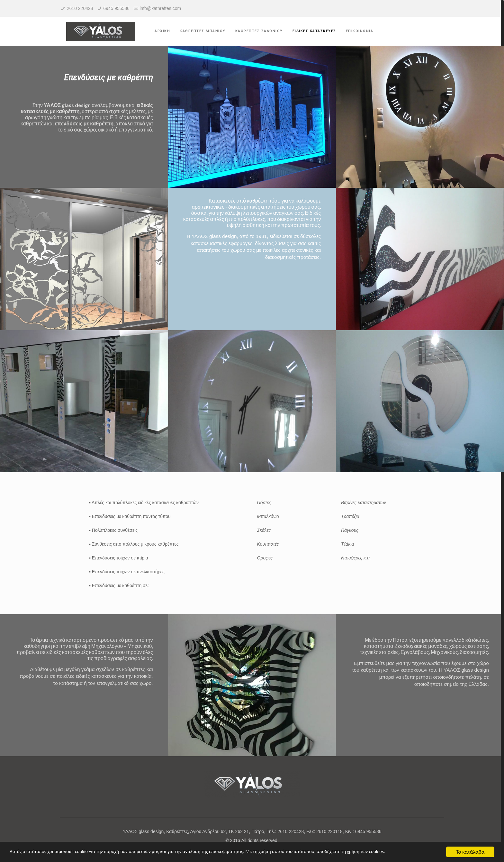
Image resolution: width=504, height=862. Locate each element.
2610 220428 (80, 8)
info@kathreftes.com (161, 8)
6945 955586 (116, 8)
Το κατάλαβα (470, 852)
